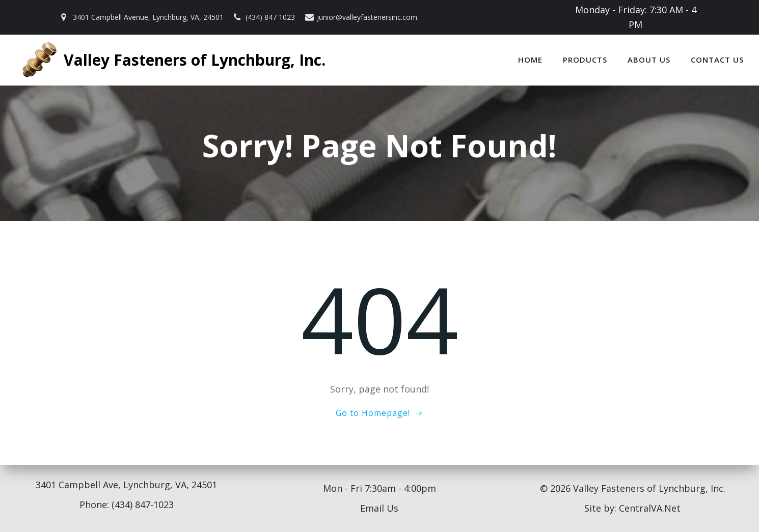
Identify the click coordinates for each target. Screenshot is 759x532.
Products (585, 60)
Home (530, 60)
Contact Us (717, 60)
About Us (649, 60)
